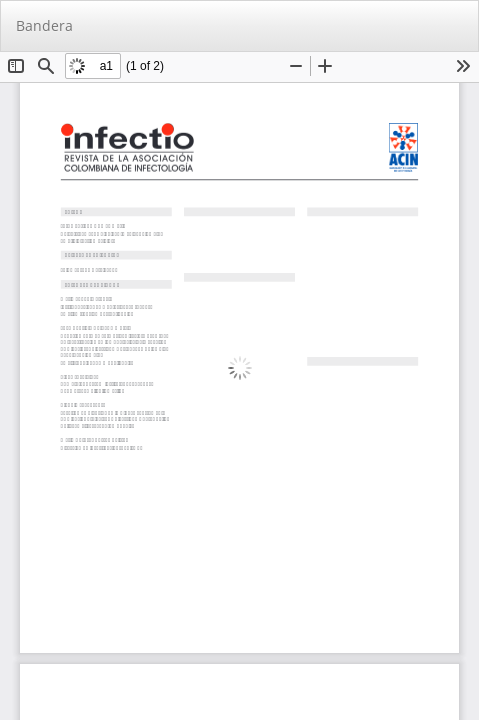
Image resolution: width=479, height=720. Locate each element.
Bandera (44, 25)
